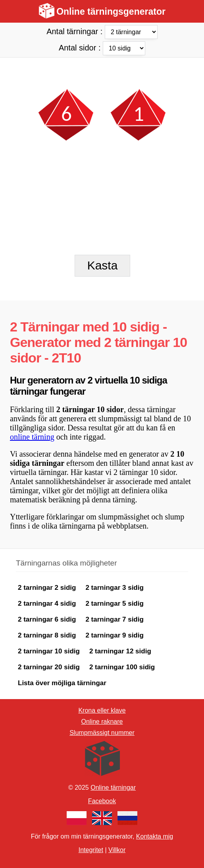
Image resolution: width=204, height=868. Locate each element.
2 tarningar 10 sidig (49, 651)
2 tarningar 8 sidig (47, 635)
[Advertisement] (102, 72)
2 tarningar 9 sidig (114, 635)
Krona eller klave (102, 710)
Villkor (117, 850)
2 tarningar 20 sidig (49, 667)
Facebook (102, 801)
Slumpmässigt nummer (102, 733)
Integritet (91, 850)
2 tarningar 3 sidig (114, 588)
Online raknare (102, 722)
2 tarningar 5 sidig (114, 604)
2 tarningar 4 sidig (47, 604)
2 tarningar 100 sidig (122, 667)
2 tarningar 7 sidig (114, 619)
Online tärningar (113, 788)
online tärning (32, 437)
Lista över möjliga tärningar (62, 683)
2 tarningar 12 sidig (120, 651)
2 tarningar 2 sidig (47, 588)
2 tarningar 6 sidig (47, 619)
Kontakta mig (155, 836)
